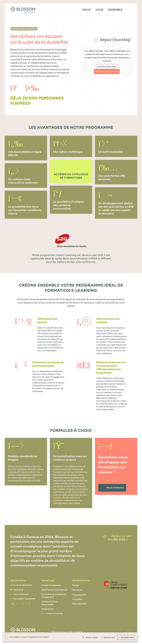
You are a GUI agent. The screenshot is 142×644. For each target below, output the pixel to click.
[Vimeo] (28, 604)
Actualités (77, 599)
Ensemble (115, 10)
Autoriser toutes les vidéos (107, 72)
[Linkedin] (12, 604)
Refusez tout (109, 637)
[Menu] (129, 10)
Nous (87, 10)
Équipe (76, 585)
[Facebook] (23, 604)
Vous (99, 10)
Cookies (79, 632)
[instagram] (18, 604)
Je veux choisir (92, 637)
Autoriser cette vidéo (107, 67)
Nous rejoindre (80, 604)
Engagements (79, 595)
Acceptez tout (127, 637)
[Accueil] (23, 10)
